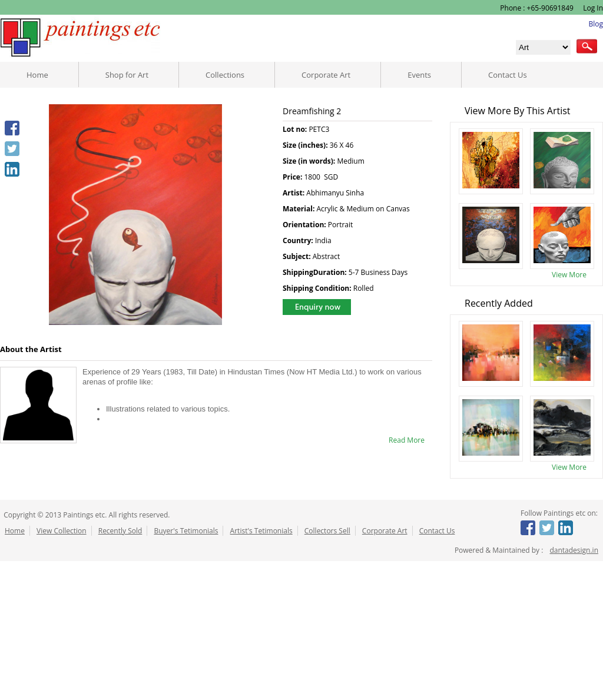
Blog (596, 24)
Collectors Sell (327, 531)
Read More (407, 440)
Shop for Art (127, 75)
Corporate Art (326, 75)
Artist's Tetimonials (261, 531)
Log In (592, 8)
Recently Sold (120, 531)
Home (37, 75)
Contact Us (508, 75)
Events (419, 75)
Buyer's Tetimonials (186, 531)
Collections (225, 75)
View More (569, 275)
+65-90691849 (550, 8)
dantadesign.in (574, 550)
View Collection (62, 531)
